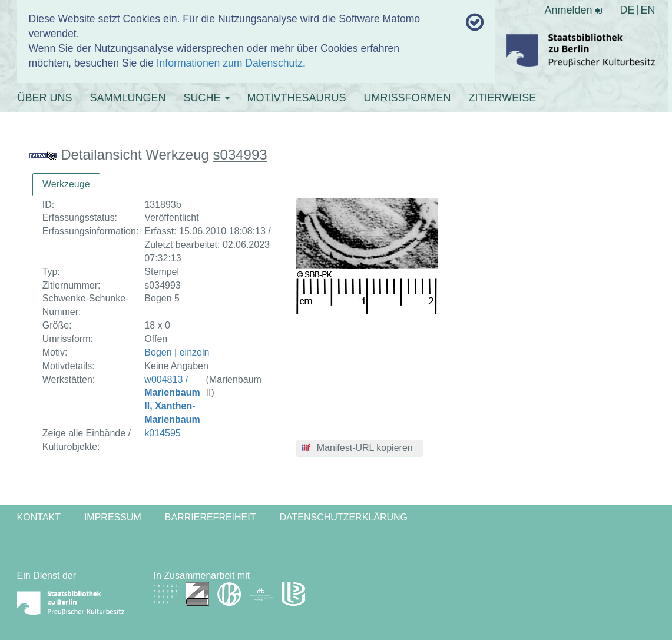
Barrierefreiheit (211, 517)
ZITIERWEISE (503, 98)
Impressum (113, 517)
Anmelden (573, 10)
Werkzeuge (66, 184)
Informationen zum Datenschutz (230, 63)
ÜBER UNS (45, 98)
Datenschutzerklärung (344, 517)
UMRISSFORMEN (408, 98)
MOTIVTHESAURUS (297, 98)
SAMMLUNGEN (128, 98)
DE (627, 10)
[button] (360, 449)
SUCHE (207, 98)
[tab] (66, 185)
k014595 (162, 433)
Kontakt (39, 517)
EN (648, 10)
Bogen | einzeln (177, 352)
